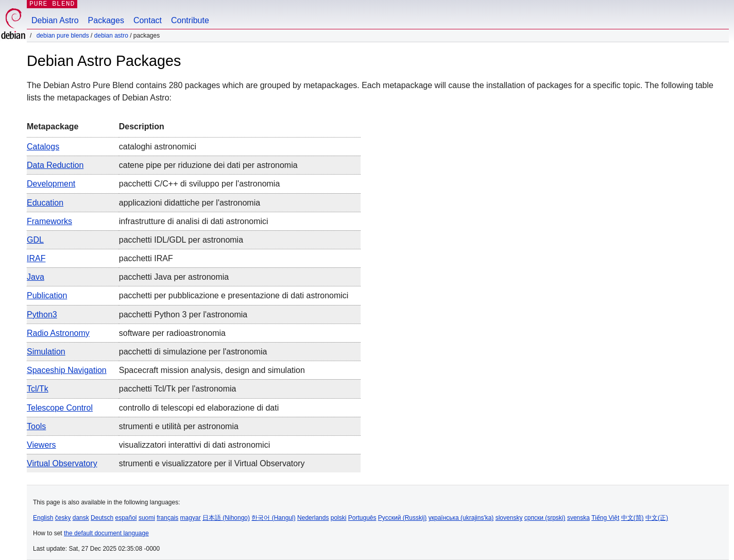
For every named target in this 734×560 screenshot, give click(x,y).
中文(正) (657, 518)
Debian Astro (55, 20)
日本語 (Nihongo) (226, 518)
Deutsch (102, 518)
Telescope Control (60, 408)
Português (362, 518)
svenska (578, 518)
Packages (106, 20)
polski (339, 518)
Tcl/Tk (38, 389)
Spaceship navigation (67, 370)
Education (45, 203)
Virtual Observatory (62, 463)
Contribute (190, 20)
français (167, 518)
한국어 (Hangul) (273, 518)
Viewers (41, 445)
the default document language (106, 533)
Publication (47, 295)
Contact (148, 20)
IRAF (36, 258)
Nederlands (313, 518)
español (126, 518)
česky (63, 518)
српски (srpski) (545, 518)
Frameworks (49, 221)
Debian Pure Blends (63, 36)
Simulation (46, 352)
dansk (81, 518)
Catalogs (43, 147)
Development (51, 184)
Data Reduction (55, 165)
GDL (35, 240)
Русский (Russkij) (403, 518)
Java (36, 277)
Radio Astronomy (58, 333)
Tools (36, 426)
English (43, 518)
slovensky (509, 518)
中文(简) (633, 518)
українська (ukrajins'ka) (461, 518)
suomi (147, 518)
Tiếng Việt (605, 518)
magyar (191, 518)
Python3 (42, 315)
